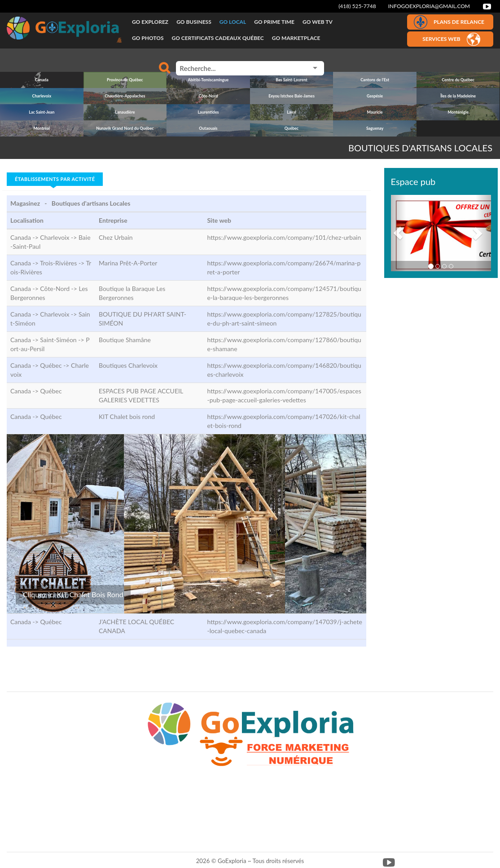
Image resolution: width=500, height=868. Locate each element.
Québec (51, 391)
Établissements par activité (55, 179)
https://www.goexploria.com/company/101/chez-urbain (284, 237)
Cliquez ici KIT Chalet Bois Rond (73, 594)
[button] (399, 233)
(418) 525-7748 (357, 6)
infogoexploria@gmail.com (429, 6)
